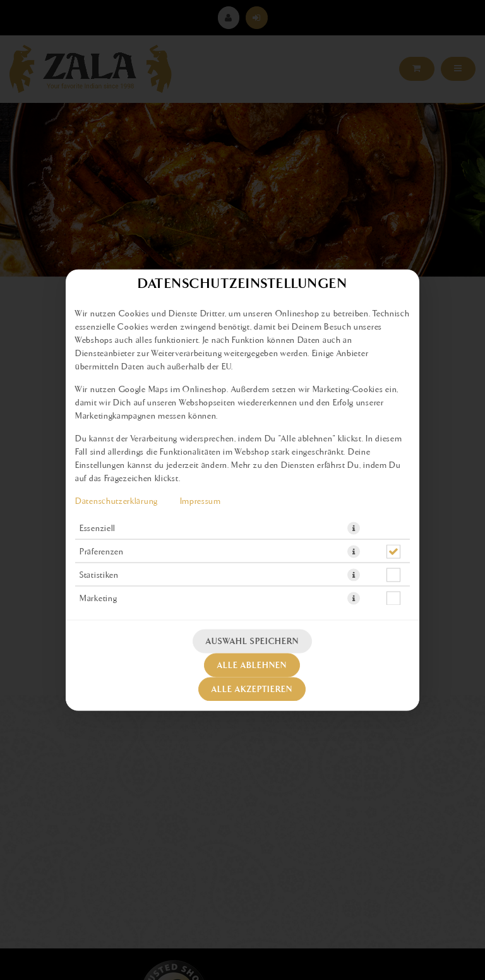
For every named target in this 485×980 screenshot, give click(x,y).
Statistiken (99, 575)
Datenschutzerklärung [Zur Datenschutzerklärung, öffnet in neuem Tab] (117, 501)
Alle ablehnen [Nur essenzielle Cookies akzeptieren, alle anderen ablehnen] (252, 666)
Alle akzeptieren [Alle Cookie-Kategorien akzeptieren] (252, 690)
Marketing (98, 599)
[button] (354, 529)
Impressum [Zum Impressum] (201, 501)
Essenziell (98, 529)
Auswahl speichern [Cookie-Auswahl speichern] (252, 642)
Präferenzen (102, 552)
